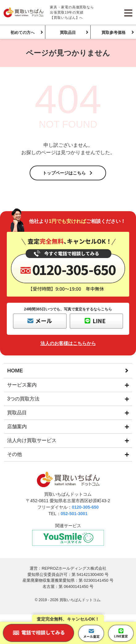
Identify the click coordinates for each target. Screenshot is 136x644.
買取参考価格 (113, 33)
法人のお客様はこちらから (68, 343)
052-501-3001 (74, 514)
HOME (15, 371)
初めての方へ (23, 33)
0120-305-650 (85, 507)
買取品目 (68, 33)
